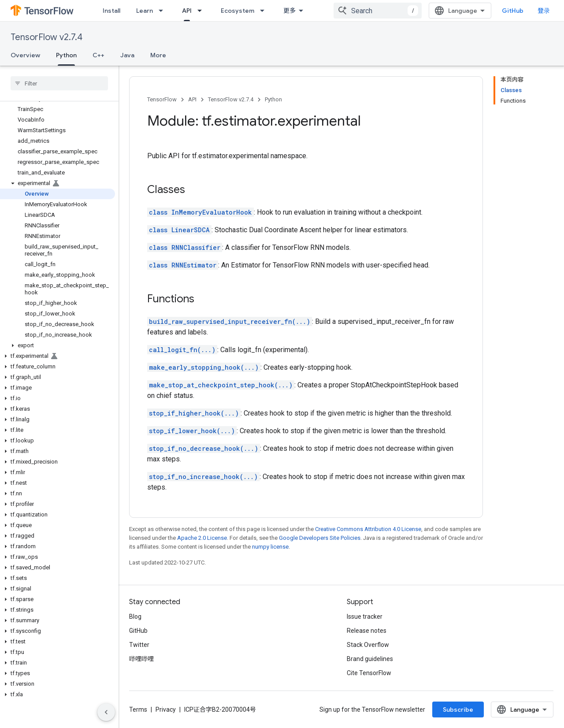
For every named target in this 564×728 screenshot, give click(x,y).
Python (273, 99)
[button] (58, 183)
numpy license (270, 547)
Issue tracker (365, 617)
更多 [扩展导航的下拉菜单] (289, 11)
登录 (544, 11)
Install (111, 11)
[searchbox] (59, 83)
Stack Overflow (368, 645)
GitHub (513, 11)
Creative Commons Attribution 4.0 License (368, 529)
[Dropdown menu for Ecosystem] (265, 11)
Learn (145, 11)
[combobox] (378, 11)
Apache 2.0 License (202, 538)
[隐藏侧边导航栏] (106, 712)
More (158, 55)
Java (127, 55)
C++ (98, 55)
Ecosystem (237, 11)
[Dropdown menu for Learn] (163, 11)
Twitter (139, 645)
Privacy (166, 709)
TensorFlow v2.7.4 (46, 37)
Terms (138, 709)
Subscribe (458, 709)
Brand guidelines (370, 659)
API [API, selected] (187, 11)
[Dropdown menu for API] (202, 11)
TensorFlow (162, 99)
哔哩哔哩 (141, 659)
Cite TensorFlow (369, 673)
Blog (135, 617)
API (192, 99)
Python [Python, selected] (66, 55)
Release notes (367, 631)
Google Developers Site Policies (320, 538)
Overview (25, 55)
